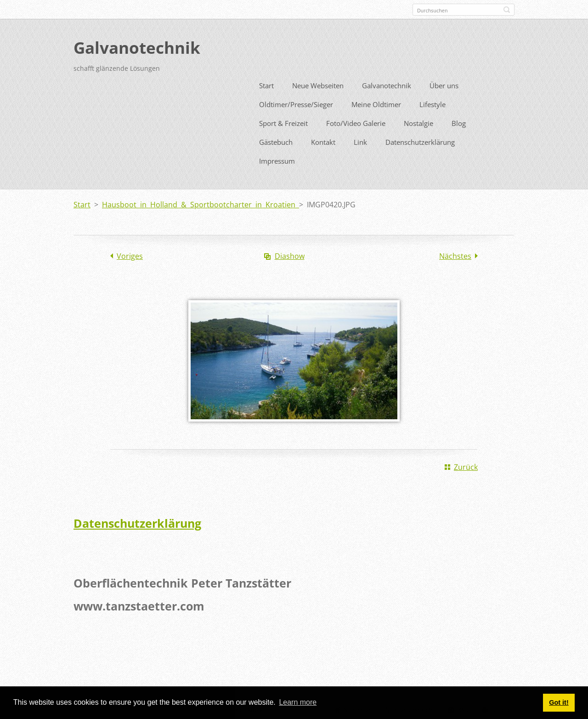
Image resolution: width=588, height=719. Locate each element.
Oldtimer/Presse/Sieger (296, 103)
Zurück (466, 465)
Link (360, 140)
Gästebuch (276, 140)
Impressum (277, 159)
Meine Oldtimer (376, 103)
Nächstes (455, 254)
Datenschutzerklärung (420, 140)
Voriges (130, 254)
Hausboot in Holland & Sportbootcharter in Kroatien (201, 203)
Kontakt (323, 140)
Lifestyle (433, 103)
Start (266, 84)
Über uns (444, 84)
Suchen (507, 10)
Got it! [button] (559, 702)
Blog (459, 121)
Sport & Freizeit (283, 121)
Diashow (290, 254)
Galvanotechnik (387, 84)
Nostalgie (418, 121)
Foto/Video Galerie (356, 121)
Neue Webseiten (318, 84)
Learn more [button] (298, 702)
